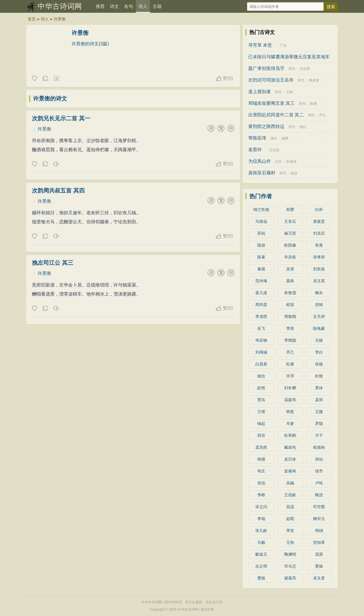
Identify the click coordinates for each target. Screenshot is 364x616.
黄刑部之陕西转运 (266, 126)
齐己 (290, 352)
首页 (32, 19)
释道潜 (314, 80)
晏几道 (261, 293)
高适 (290, 507)
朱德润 (291, 162)
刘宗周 (305, 69)
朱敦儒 (290, 293)
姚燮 (285, 138)
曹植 (261, 578)
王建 (319, 412)
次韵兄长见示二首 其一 (61, 118)
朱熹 (319, 245)
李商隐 (290, 340)
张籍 (319, 364)
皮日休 (290, 459)
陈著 (261, 257)
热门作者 (261, 196)
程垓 (290, 305)
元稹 (319, 340)
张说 (261, 483)
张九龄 (261, 531)
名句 (129, 6)
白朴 (319, 209)
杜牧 (319, 376)
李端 (261, 519)
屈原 (319, 554)
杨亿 (303, 127)
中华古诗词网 (60, 6)
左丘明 (261, 566)
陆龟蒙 (319, 328)
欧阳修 (290, 245)
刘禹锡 (261, 352)
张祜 (319, 459)
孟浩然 (261, 447)
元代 (278, 162)
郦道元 (261, 554)
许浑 (290, 376)
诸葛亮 (290, 578)
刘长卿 (290, 388)
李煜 (290, 328)
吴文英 (319, 281)
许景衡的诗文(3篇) (90, 44)
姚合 (261, 376)
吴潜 (290, 269)
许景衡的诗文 (50, 99)
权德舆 (319, 447)
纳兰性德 (261, 209)
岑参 (290, 423)
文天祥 (319, 316)
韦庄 (261, 471)
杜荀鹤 (290, 435)
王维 (261, 412)
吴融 (290, 483)
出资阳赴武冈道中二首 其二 (276, 115)
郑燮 (290, 209)
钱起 (261, 423)
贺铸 (319, 305)
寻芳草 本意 (260, 45)
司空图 (319, 507)
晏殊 (290, 281)
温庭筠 (290, 400)
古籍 (157, 6)
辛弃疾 (290, 257)
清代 (274, 138)
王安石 (290, 221)
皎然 (261, 388)
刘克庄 (319, 233)
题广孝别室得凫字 (266, 68)
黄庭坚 (319, 221)
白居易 (261, 364)
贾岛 (261, 400)
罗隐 (319, 423)
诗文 (114, 6)
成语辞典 (207, 609)
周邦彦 (261, 305)
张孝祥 (319, 257)
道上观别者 (260, 92)
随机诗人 (56, 79)
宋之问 (261, 507)
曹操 (319, 566)
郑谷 (261, 435)
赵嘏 (290, 519)
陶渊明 (290, 554)
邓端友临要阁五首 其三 (271, 103)
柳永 (319, 293)
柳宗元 (319, 519)
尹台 (322, 115)
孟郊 (319, 400)
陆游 (294, 173)
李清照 (261, 316)
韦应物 (261, 340)
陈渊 (313, 104)
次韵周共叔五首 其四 (58, 191)
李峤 (261, 495)
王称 (290, 92)
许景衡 (60, 19)
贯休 (319, 388)
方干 (319, 435)
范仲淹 (261, 281)
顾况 (319, 495)
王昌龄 (290, 495)
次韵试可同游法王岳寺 (271, 80)
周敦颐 (290, 316)
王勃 (290, 542)
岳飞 (261, 328)
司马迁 (290, 566)
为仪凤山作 (260, 161)
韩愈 (290, 412)
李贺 (290, 531)
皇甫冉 (290, 471)
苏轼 (261, 233)
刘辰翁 (319, 269)
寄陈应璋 (257, 138)
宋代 (301, 80)
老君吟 (255, 150)
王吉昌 (274, 150)
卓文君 (319, 578)
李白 (319, 352)
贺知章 (319, 542)
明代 (292, 69)
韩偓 (261, 459)
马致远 (261, 221)
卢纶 (319, 483)
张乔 (319, 471)
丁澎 (283, 46)
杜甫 (290, 364)
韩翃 (319, 531)
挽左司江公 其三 (53, 263)
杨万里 (290, 233)
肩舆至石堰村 (262, 173)
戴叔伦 (290, 447)
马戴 (261, 542)
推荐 (100, 6)
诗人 (143, 6)
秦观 (261, 269)
